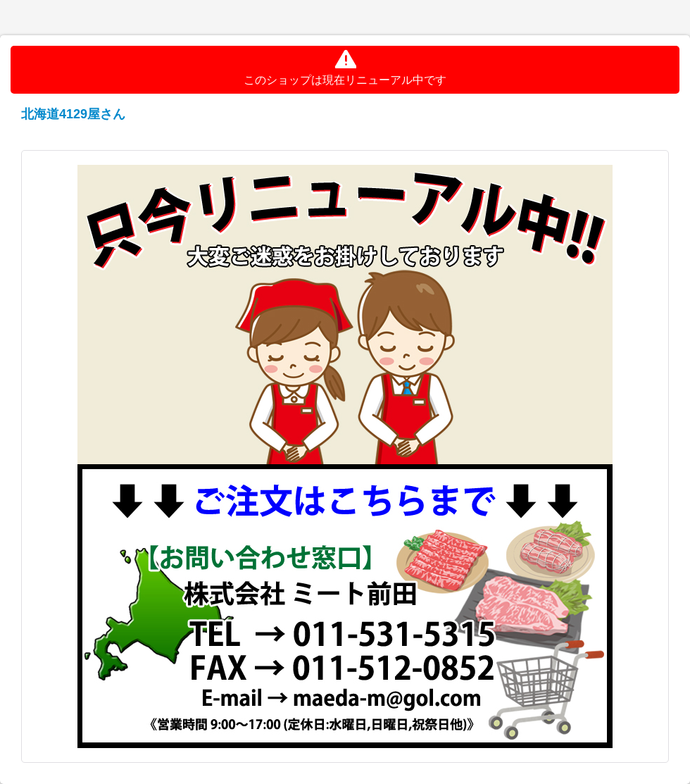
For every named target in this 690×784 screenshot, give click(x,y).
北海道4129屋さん (73, 114)
